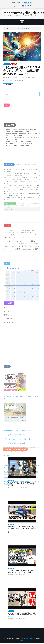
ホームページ (8, 28)
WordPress (25, 639)
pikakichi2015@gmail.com (13, 77)
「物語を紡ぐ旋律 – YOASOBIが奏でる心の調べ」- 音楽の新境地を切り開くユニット (21, 71)
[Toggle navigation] (22, 22)
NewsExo (32, 639)
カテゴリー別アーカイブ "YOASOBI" (22, 28)
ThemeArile (22, 641)
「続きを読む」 (8, 85)
